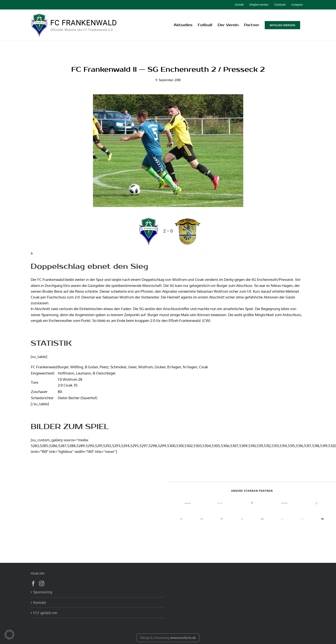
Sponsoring (43, 592)
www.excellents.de (183, 638)
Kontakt (40, 602)
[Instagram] (42, 583)
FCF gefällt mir (45, 613)
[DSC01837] (168, 151)
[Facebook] (33, 583)
